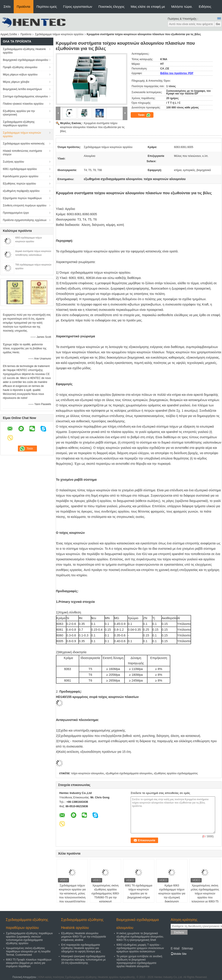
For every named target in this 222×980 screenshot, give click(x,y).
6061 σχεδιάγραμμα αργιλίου (20, 169)
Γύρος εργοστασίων (78, 7)
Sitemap (187, 948)
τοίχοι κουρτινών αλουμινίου (87, 773)
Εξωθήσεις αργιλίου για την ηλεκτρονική (19, 113)
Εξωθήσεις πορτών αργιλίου (19, 184)
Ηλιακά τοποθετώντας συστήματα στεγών (22, 153)
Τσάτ (144, 115)
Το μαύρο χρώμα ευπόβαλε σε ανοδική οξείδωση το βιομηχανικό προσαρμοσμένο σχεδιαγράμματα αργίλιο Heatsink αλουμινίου (139, 961)
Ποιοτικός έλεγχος (111, 7)
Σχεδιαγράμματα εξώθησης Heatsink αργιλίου (24, 51)
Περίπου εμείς (47, 7)
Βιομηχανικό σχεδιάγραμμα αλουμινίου (26, 60)
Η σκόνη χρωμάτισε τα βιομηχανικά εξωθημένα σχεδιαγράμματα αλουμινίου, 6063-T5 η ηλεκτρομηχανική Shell (140, 937)
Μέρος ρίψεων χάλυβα (16, 82)
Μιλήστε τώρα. (182, 7)
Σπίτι (7, 7)
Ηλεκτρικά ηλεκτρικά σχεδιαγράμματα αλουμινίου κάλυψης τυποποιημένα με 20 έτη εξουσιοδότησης (83, 960)
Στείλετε (179, 932)
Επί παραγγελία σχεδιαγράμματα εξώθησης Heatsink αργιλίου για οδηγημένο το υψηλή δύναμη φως (81, 948)
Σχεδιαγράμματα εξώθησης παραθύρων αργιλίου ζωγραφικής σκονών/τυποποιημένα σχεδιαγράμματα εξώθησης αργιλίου (29, 938)
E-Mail (175, 948)
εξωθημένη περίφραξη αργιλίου (21, 191)
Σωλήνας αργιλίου (13, 162)
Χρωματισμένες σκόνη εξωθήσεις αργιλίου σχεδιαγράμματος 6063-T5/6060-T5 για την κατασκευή (106, 894)
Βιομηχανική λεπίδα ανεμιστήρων (22, 89)
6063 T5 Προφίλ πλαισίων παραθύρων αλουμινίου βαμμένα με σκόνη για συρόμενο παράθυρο (29, 963)
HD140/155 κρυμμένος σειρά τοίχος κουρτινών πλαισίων (97, 697)
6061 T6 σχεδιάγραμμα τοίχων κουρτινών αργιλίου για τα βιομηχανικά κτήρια (139, 892)
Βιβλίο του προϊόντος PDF (177, 73)
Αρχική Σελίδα (9, 34)
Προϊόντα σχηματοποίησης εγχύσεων (25, 220)
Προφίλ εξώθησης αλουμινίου (20, 67)
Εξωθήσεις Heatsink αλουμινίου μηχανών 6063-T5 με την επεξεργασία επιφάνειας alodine (84, 937)
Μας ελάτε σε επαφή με (148, 7)
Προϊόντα (24, 7)
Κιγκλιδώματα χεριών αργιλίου (21, 176)
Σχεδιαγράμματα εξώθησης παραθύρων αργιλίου (19, 124)
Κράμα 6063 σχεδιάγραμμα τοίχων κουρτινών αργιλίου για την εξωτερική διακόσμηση (172, 894)
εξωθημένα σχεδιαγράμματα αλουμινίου (129, 773)
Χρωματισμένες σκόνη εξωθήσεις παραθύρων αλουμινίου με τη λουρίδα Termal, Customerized (28, 951)
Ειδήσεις (205, 7)
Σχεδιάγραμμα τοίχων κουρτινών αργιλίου (59, 34)
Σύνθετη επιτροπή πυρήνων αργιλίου (25, 206)
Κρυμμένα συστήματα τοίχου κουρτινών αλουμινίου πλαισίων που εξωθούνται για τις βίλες (92, 127)
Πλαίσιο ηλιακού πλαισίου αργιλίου (23, 104)
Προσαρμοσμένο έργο (16, 213)
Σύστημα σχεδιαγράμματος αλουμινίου (25, 96)
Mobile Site (179, 954)
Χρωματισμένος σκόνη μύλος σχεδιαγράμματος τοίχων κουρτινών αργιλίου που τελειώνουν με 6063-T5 (205, 894)
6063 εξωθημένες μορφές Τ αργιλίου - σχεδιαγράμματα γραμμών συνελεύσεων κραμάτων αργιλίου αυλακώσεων (140, 948)
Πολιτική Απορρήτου (24, 977)
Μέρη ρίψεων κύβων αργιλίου (20, 75)
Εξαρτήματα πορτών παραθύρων (22, 198)
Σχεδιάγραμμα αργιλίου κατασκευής (24, 144)
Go (218, 24)
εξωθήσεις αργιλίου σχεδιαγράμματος (176, 773)
